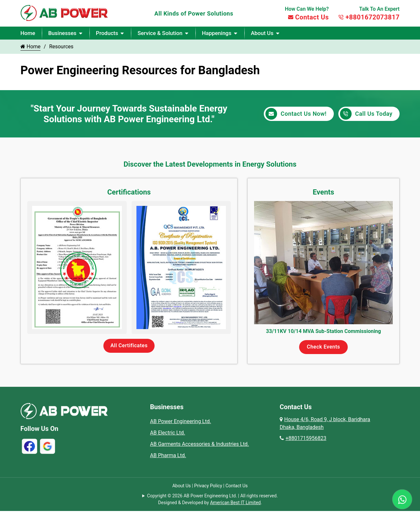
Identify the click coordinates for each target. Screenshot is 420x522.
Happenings (217, 33)
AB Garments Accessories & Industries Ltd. (199, 444)
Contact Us (308, 17)
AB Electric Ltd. (168, 433)
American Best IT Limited (235, 503)
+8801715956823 (303, 438)
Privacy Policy (208, 486)
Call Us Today (366, 114)
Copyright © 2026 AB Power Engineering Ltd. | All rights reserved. (212, 496)
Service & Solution (160, 33)
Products (107, 33)
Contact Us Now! (296, 114)
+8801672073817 (369, 17)
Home (28, 33)
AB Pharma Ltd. (168, 455)
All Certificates (129, 345)
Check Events (324, 347)
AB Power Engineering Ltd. (181, 421)
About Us (262, 33)
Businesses (62, 33)
